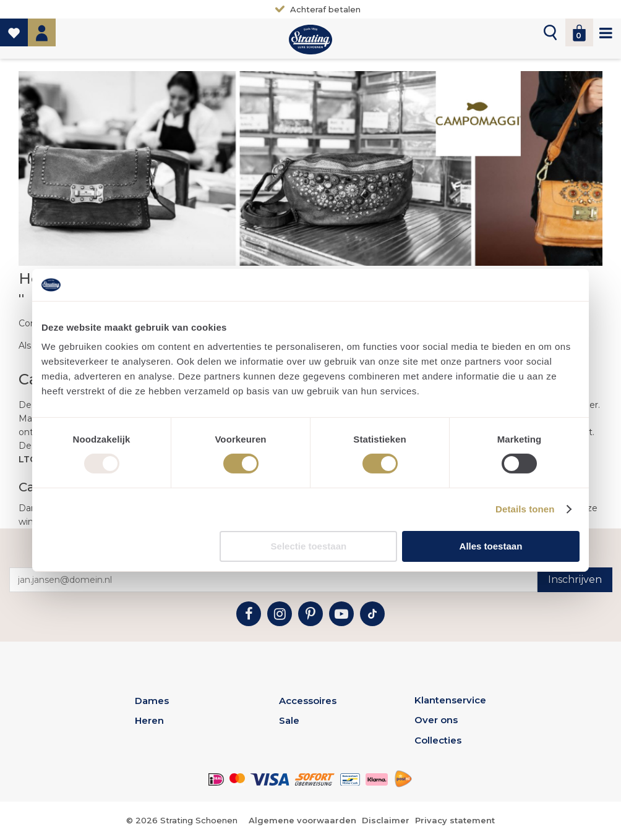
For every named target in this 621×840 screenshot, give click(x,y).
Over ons (436, 720)
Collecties (438, 740)
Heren (149, 720)
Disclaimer (386, 820)
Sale (289, 720)
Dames (152, 701)
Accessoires (308, 701)
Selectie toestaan (309, 546)
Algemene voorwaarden (302, 820)
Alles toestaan (491, 546)
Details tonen (525, 509)
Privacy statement (455, 820)
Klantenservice (450, 700)
